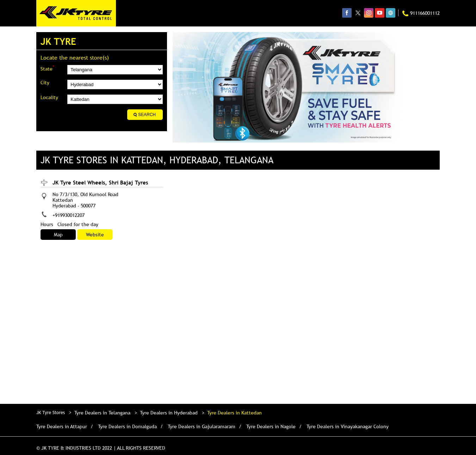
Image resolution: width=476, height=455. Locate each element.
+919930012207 (69, 215)
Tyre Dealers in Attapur (62, 426)
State (47, 68)
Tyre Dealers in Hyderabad (169, 413)
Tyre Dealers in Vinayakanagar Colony (348, 426)
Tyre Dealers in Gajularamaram (202, 426)
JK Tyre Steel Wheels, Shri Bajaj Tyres (100, 182)
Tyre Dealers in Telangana (102, 413)
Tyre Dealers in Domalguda (127, 426)
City (45, 83)
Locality (49, 97)
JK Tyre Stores (51, 412)
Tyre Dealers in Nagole (271, 426)
